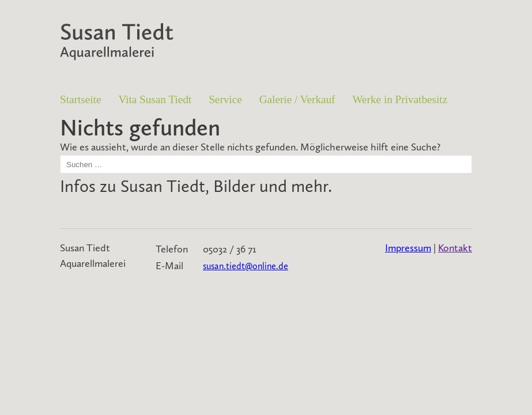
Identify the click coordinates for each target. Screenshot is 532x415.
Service (225, 99)
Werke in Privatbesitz (400, 99)
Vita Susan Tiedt (155, 99)
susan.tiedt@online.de (246, 266)
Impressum (408, 248)
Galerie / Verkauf (297, 99)
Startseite (80, 99)
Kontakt (455, 248)
